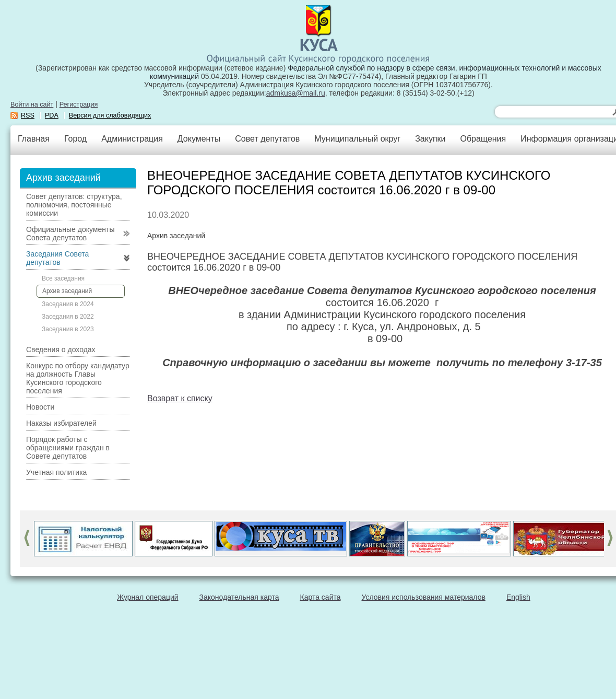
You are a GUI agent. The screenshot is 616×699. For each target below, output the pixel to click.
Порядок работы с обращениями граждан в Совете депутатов (68, 448)
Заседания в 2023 (68, 329)
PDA (52, 115)
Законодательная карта (239, 597)
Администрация (132, 139)
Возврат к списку (180, 398)
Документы (199, 139)
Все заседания (63, 278)
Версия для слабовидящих (110, 115)
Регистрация (79, 104)
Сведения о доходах (61, 349)
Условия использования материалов (424, 597)
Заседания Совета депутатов (57, 258)
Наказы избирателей (61, 423)
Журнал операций (147, 597)
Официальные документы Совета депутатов (70, 234)
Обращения (483, 139)
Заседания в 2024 (68, 304)
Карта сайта (321, 597)
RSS (28, 115)
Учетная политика (56, 472)
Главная (34, 139)
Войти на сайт (32, 104)
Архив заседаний (67, 291)
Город (75, 139)
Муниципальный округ (357, 139)
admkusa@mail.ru (296, 93)
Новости (40, 407)
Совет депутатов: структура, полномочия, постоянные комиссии (74, 205)
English (518, 597)
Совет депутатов (267, 139)
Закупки (430, 139)
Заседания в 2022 (68, 317)
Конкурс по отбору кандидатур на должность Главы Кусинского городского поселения (78, 378)
